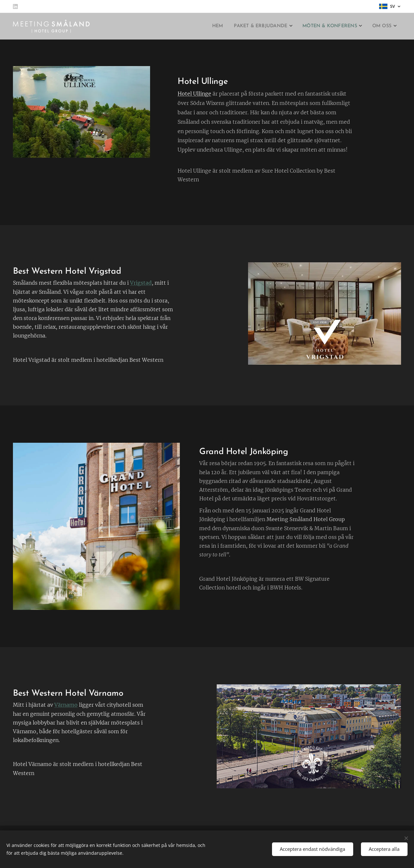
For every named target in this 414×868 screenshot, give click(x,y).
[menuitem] (202, 26)
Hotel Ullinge (194, 94)
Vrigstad (141, 283)
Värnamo (66, 705)
